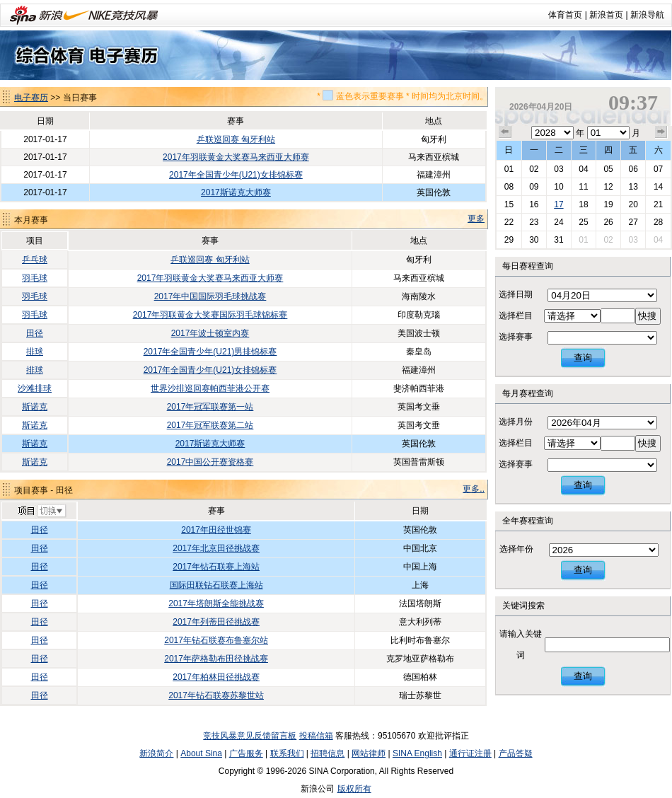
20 (633, 204)
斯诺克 (35, 407)
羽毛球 (35, 278)
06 (633, 169)
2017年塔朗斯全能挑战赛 (216, 603)
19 (608, 204)
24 (558, 222)
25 (583, 222)
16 (534, 204)
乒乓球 (35, 260)
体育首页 (565, 15)
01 (509, 169)
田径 (35, 333)
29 (509, 240)
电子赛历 (31, 98)
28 (658, 222)
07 (658, 169)
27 (633, 222)
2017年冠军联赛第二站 (210, 425)
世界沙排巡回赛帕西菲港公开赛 (210, 388)
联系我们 (287, 753)
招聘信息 (328, 753)
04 (583, 169)
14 (658, 187)
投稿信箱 (316, 736)
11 (583, 187)
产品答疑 (516, 753)
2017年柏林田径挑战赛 (216, 677)
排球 (35, 352)
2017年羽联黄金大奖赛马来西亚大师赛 (236, 157)
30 (534, 240)
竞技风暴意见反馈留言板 (250, 736)
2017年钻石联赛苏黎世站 (216, 695)
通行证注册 (470, 753)
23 (534, 222)
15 (509, 204)
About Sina (201, 753)
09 (534, 187)
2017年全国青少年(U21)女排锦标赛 (236, 175)
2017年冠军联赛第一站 (210, 407)
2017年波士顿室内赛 (210, 333)
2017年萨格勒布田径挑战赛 (216, 659)
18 (583, 204)
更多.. (474, 489)
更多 (476, 219)
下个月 (661, 132)
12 (608, 187)
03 (558, 169)
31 (558, 240)
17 (558, 204)
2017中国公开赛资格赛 (210, 462)
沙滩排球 (35, 388)
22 (509, 222)
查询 (583, 358)
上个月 (505, 132)
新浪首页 (606, 15)
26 (608, 222)
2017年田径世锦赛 (216, 530)
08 (509, 187)
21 (658, 204)
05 (608, 169)
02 (534, 169)
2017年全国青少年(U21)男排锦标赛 (210, 352)
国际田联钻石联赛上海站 (216, 585)
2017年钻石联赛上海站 (216, 567)
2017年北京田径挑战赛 (216, 548)
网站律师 (369, 753)
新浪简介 (156, 753)
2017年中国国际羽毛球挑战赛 (210, 296)
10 (558, 187)
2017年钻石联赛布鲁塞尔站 (216, 640)
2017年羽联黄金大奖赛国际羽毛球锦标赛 (210, 315)
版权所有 (354, 789)
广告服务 (246, 753)
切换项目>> (41, 511)
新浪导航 (647, 15)
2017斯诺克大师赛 (236, 192)
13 (633, 187)
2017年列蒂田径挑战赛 (216, 622)
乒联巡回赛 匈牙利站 (236, 139)
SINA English (417, 753)
